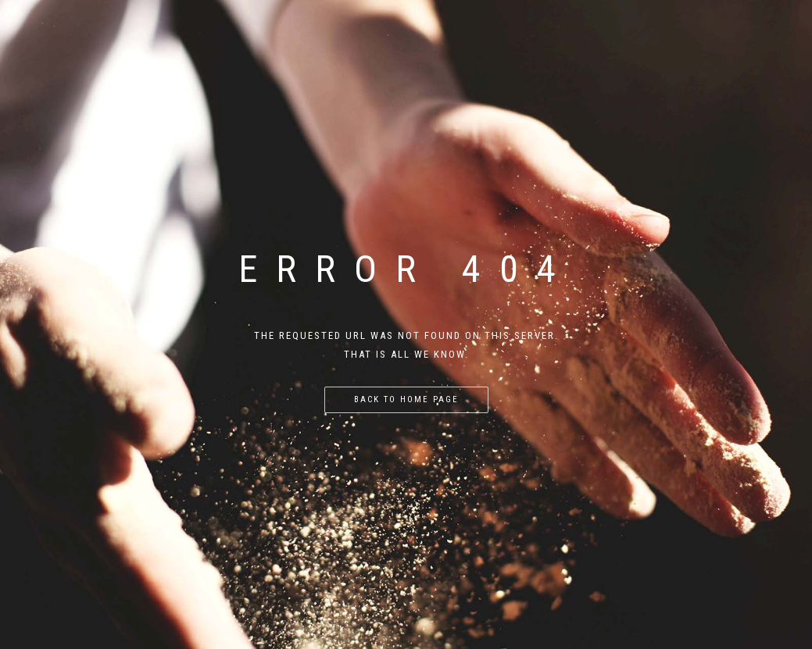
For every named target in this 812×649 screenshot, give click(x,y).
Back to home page (406, 399)
